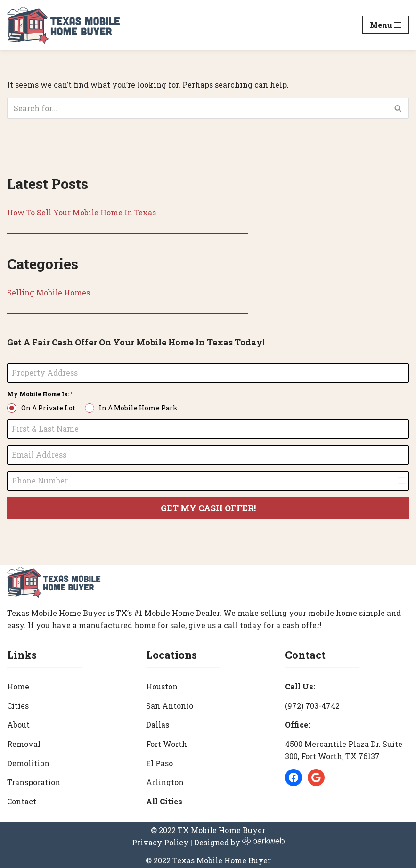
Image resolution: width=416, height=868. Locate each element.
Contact (22, 799)
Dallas (158, 723)
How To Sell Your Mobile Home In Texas (82, 212)
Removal (24, 742)
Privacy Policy (160, 840)
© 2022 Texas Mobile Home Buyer (208, 858)
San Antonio (170, 704)
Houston (162, 684)
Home (18, 684)
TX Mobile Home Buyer (221, 829)
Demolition (28, 761)
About (18, 723)
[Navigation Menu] (386, 25)
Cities (18, 704)
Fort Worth (167, 742)
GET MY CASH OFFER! (208, 508)
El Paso (159, 761)
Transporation (34, 780)
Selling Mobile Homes (49, 293)
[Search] (197, 108)
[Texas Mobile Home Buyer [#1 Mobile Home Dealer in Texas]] (64, 25)
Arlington (165, 780)
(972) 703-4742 (312, 704)
